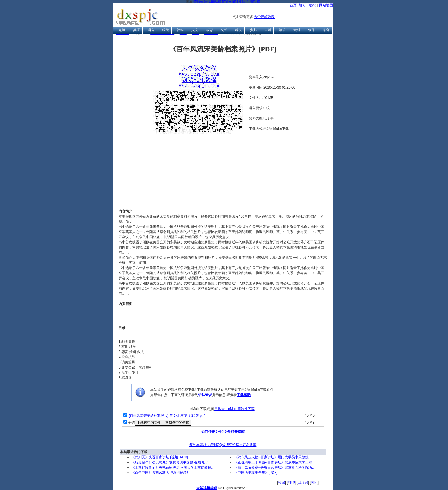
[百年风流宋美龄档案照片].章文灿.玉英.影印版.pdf (167, 416)
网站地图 (326, 5)
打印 (291, 483)
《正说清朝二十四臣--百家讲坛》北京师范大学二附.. (274, 462)
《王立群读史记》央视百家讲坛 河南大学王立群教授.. (172, 467)
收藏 (282, 483)
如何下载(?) (308, 5)
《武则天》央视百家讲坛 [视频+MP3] (160, 457)
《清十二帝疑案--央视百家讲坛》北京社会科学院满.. (274, 467)
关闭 (314, 483)
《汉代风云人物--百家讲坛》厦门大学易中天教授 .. (273, 457)
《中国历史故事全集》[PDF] (256, 473)
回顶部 (303, 483)
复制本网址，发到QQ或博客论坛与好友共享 (223, 445)
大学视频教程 (264, 17)
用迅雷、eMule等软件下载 (234, 409)
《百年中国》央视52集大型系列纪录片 (161, 473)
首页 (293, 5)
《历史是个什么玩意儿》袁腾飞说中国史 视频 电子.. (171, 462)
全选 (131, 423)
